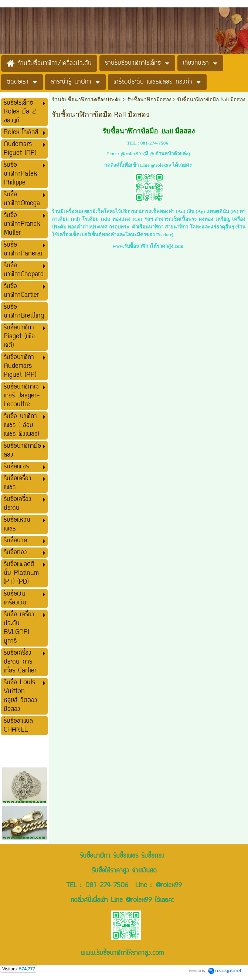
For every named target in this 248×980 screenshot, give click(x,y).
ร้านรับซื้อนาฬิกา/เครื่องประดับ (87, 100)
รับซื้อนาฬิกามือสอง (149, 100)
